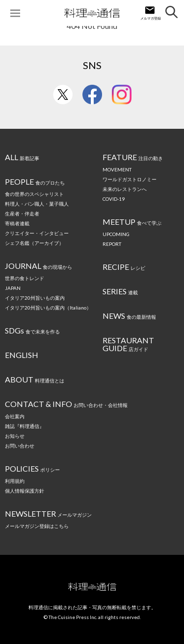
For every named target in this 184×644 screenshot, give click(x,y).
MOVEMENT (117, 169)
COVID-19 (114, 199)
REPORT (112, 244)
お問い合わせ (20, 446)
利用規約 (15, 481)
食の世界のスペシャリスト (34, 194)
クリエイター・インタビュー (37, 233)
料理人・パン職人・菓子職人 (37, 204)
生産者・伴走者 (22, 214)
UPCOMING (116, 234)
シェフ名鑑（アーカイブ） (34, 243)
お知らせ (15, 436)
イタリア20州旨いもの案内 (35, 298)
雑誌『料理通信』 (25, 426)
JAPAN (13, 288)
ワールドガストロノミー (130, 179)
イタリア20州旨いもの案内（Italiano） (48, 308)
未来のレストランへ (125, 189)
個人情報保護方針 (25, 491)
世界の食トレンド (25, 278)
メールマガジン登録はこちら (37, 526)
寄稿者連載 (17, 223)
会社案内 (15, 416)
